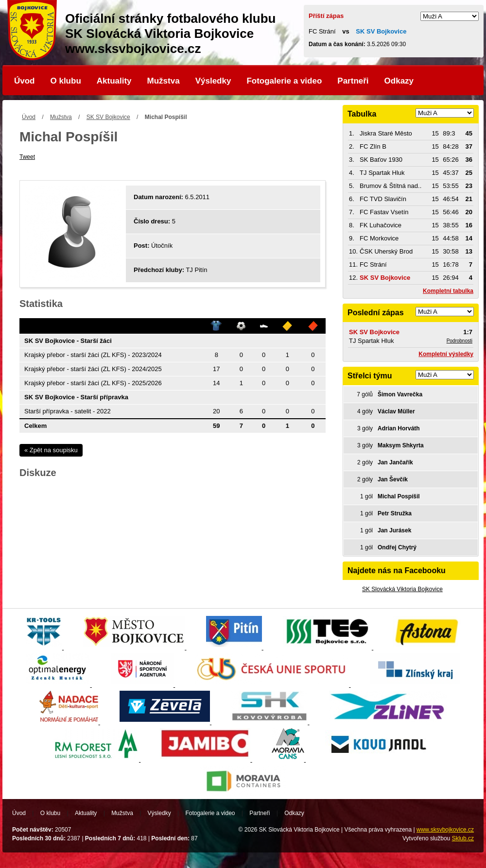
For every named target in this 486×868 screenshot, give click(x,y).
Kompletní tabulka (448, 291)
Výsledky (213, 81)
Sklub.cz (463, 838)
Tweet (27, 157)
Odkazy (399, 81)
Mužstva (164, 81)
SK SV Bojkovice (108, 117)
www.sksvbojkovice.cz (445, 830)
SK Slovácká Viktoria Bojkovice (402, 589)
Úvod (25, 81)
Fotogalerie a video (284, 81)
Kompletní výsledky (446, 354)
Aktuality (114, 81)
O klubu (66, 81)
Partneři (353, 81)
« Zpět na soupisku (51, 450)
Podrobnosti (460, 341)
